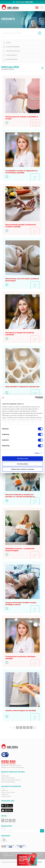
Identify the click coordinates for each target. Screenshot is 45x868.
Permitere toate (23, 459)
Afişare (37, 453)
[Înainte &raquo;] (35, 727)
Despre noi (4, 790)
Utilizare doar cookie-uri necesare (23, 469)
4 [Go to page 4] (24, 727)
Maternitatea (5, 776)
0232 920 (29, 2)
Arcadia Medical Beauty (8, 782)
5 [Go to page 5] (28, 727)
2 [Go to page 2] (17, 727)
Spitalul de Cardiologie (8, 778)
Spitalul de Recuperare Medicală (11, 780)
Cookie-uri (38, 856)
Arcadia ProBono (6, 796)
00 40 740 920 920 (8, 764)
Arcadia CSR (5, 794)
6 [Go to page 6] (31, 727)
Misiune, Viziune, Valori (8, 792)
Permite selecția (22, 464)
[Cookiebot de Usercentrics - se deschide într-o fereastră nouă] (35, 398)
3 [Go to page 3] (21, 727)
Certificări (5, 854)
